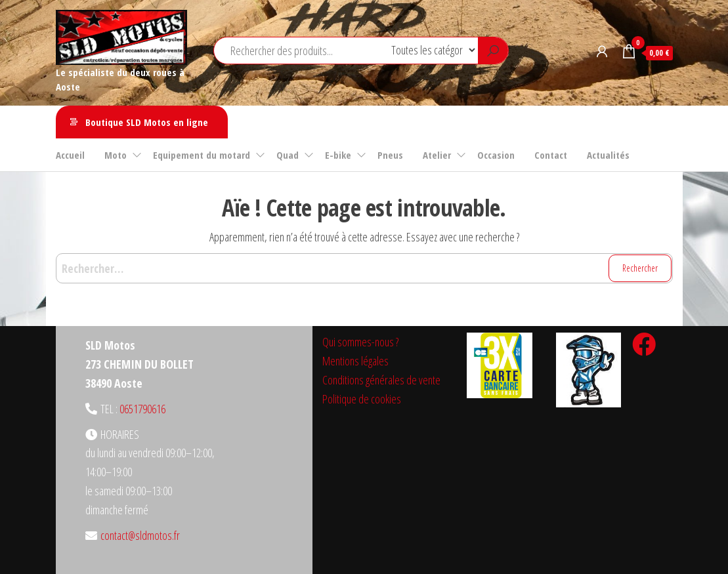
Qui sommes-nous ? (360, 342)
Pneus (390, 155)
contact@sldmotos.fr (140, 535)
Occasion (496, 155)
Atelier (437, 155)
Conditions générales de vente (381, 380)
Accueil (70, 155)
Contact (551, 155)
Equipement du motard (202, 155)
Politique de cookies (362, 399)
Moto (116, 155)
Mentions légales (355, 361)
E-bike (338, 155)
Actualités (608, 155)
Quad (288, 155)
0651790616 (142, 409)
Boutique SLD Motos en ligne (147, 122)
